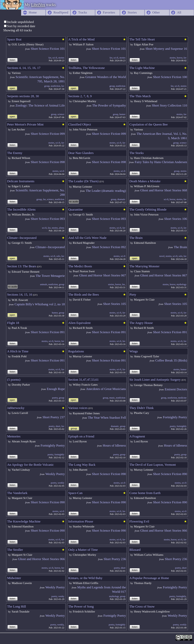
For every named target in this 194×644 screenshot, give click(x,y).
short (58, 426)
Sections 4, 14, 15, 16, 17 (24, 68)
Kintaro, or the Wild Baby (85, 578)
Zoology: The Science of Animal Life (40, 105)
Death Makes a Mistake (145, 181)
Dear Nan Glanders (81, 153)
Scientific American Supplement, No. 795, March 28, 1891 (40, 79)
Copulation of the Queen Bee (149, 124)
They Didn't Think (142, 408)
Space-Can (75, 493)
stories (61, 58)
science (61, 114)
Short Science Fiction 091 (48, 332)
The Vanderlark (17, 493)
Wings (134, 351)
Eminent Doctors (176, 389)
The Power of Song (81, 607)
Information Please (81, 521)
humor (122, 114)
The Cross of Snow (142, 607)
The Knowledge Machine (24, 521)
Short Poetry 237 (54, 417)
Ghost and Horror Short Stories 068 (164, 190)
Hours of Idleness (114, 446)
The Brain (136, 238)
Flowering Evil (139, 521)
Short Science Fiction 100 (170, 77)
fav (50, 58)
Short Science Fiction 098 (48, 162)
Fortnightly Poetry (175, 417)
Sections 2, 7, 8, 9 (80, 96)
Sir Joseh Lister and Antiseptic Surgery (155, 380)
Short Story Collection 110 (170, 105)
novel (162, 256)
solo (58, 256)
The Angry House (141, 323)
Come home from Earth (145, 493)
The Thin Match (140, 96)
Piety (133, 295)
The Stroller (15, 550)
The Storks (137, 153)
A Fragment (137, 436)
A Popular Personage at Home (149, 578)
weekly (61, 483)
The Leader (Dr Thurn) (83, 181)
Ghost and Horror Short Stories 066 (164, 531)
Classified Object (80, 124)
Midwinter (14, 578)
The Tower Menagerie (50, 276)
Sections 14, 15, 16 (20, 295)
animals (44, 284)
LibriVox (38, 5)
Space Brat (14, 39)
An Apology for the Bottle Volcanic (31, 465)
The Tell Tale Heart (142, 39)
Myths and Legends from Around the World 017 (102, 590)
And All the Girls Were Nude (87, 238)
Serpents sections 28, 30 (23, 96)
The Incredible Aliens (21, 210)
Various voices (78, 408)
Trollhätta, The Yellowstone (86, 68)
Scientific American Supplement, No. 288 (40, 193)
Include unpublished (20, 22)
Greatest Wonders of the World (106, 77)
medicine (182, 398)
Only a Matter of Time (83, 550)
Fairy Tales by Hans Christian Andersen (161, 162)
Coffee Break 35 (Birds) (171, 360)
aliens (62, 228)
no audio (74, 202)
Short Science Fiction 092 (109, 247)
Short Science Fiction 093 (48, 219)
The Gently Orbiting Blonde (148, 210)
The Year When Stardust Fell (107, 418)
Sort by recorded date (21, 26)
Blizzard (135, 550)
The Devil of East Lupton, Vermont (153, 465)
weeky (61, 596)
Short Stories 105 (114, 304)
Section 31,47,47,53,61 (83, 380)
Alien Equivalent (79, 323)
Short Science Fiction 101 (48, 49)
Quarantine (75, 210)
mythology (182, 284)
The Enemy (15, 153)
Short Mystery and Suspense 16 (166, 49)
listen (13, 60)
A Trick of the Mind (81, 39)
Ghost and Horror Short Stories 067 (103, 275)
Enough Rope (56, 389)
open (12, 88)
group (47, 86)
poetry (55, 398)
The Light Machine (142, 68)
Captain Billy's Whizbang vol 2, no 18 (40, 304)
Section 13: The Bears (22, 266)
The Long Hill (17, 607)
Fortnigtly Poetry (115, 616)
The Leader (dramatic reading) (106, 191)
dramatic (121, 199)
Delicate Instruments (21, 181)
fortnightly (182, 426)
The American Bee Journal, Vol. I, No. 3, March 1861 (162, 136)
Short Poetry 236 (115, 559)
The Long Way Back (82, 465)
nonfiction (56, 86)
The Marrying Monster (144, 266)
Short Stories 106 (176, 219)
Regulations (76, 351)
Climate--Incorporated (22, 238)
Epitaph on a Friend (81, 436)
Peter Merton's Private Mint (25, 124)
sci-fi (55, 58)
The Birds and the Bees (84, 295)
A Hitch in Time (18, 351)
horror (180, 58)
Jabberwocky (16, 408)
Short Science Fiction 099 (48, 134)
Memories (14, 436)
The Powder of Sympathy (109, 105)
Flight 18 (13, 323)
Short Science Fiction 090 (109, 474)
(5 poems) (14, 380)
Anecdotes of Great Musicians (106, 389)
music (112, 398)
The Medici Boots (80, 266)
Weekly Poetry (55, 474)
